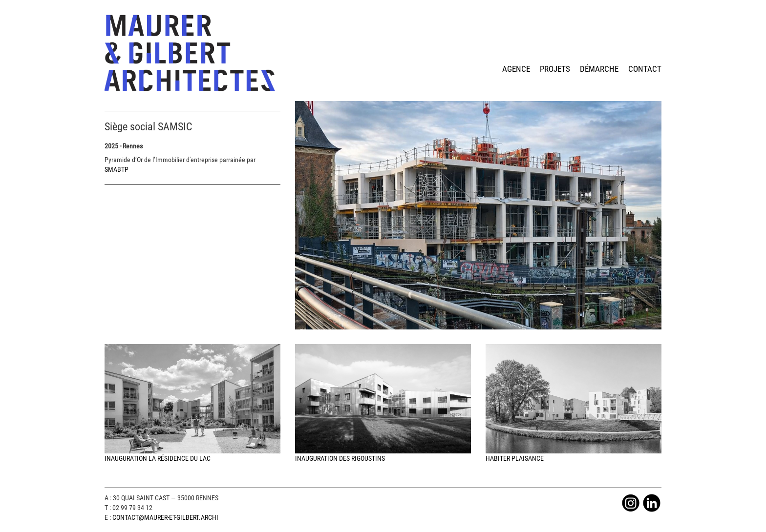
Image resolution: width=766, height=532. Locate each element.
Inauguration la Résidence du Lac (192, 403)
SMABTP (117, 169)
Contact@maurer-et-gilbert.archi (165, 517)
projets (555, 69)
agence (516, 69)
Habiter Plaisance (574, 403)
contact (645, 69)
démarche (599, 69)
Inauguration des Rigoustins (383, 403)
